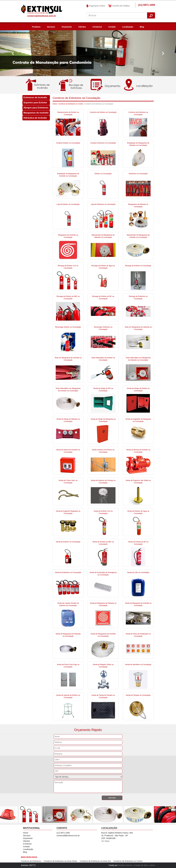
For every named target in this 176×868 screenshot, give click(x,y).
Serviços (51, 27)
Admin (152, 865)
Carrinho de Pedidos (119, 6)
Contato (112, 27)
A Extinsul (97, 27)
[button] (13, 53)
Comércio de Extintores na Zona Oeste (60, 861)
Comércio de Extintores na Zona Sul (95, 861)
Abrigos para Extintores (36, 108)
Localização (128, 27)
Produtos (36, 27)
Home (55, 104)
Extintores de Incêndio (35, 97)
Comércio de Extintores (31, 861)
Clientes (82, 27)
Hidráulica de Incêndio (35, 118)
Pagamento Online (96, 6)
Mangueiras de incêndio (36, 113)
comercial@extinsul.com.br (42, 16)
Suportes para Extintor (35, 103)
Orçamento (67, 27)
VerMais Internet (125, 865)
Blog (142, 27)
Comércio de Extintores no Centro (71, 104)
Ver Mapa (105, 841)
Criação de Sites (141, 865)
